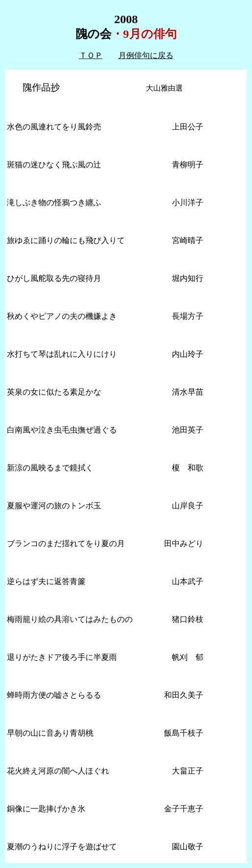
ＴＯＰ (91, 55)
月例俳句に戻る (146, 55)
